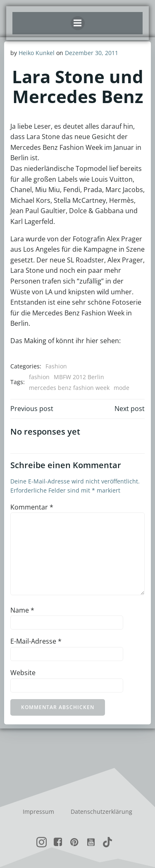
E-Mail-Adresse (36, 641)
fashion (39, 377)
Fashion (56, 366)
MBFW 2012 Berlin (79, 377)
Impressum (38, 811)
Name (22, 610)
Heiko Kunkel (37, 53)
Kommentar (32, 507)
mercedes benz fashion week (69, 388)
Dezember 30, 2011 (92, 53)
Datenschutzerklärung (101, 811)
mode (122, 388)
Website (23, 673)
